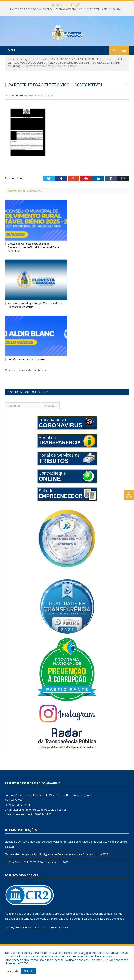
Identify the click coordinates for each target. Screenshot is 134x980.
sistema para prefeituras (53, 930)
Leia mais (96, 960)
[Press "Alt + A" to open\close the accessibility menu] (129, 495)
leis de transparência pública (86, 935)
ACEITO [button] (28, 971)
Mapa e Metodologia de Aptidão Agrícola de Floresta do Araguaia (44, 871)
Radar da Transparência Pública (49, 944)
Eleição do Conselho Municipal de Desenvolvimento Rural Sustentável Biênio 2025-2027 (66, 9)
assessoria (97, 930)
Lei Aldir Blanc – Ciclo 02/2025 (27, 376)
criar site (29, 930)
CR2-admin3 (17, 112)
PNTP (21, 944)
